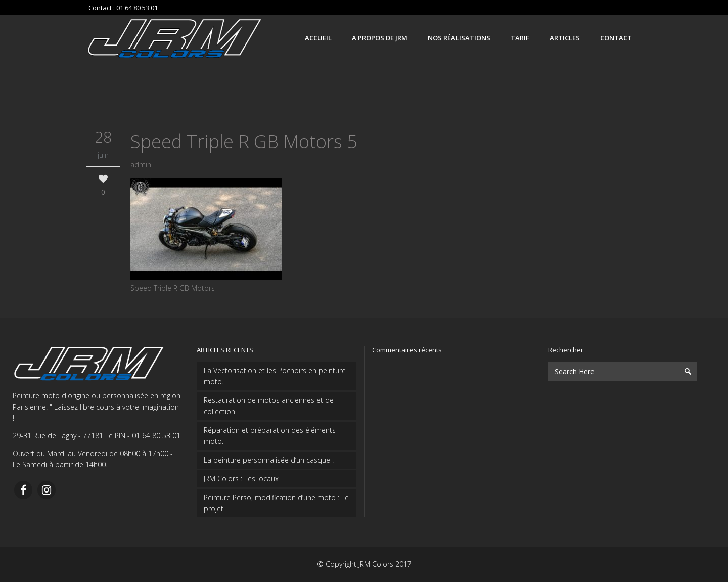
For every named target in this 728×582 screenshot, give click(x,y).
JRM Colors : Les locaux (241, 479)
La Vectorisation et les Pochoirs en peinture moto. (275, 376)
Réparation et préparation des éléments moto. (270, 436)
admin (141, 165)
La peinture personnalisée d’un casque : (269, 460)
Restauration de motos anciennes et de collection (269, 406)
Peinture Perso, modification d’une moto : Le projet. (276, 503)
